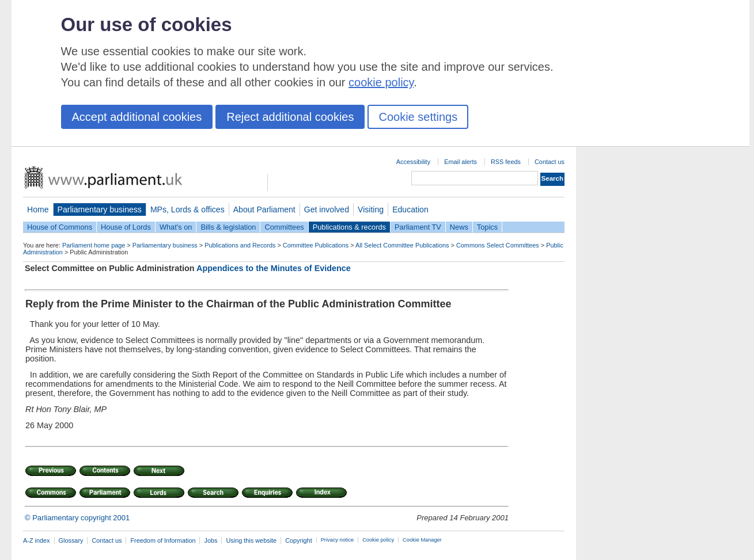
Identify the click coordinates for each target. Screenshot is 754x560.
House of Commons (60, 227)
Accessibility (413, 162)
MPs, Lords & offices (187, 209)
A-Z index (37, 540)
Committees (284, 227)
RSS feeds (506, 162)
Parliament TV (418, 227)
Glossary (71, 540)
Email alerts (461, 162)
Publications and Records (240, 245)
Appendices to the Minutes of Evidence (274, 268)
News (459, 227)
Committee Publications (316, 245)
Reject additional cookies (290, 117)
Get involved (327, 209)
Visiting (371, 209)
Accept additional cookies (137, 117)
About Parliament (264, 209)
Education (410, 209)
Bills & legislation (228, 227)
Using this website (251, 540)
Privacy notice (337, 540)
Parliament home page (94, 245)
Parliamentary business (100, 209)
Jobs (211, 540)
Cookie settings (418, 117)
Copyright (299, 540)
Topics (487, 227)
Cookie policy (378, 540)
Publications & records (349, 227)
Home (38, 209)
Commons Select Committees (498, 245)
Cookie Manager (422, 540)
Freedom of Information (163, 540)
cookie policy (381, 82)
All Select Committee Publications (402, 245)
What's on (176, 227)
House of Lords (126, 227)
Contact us (550, 162)
